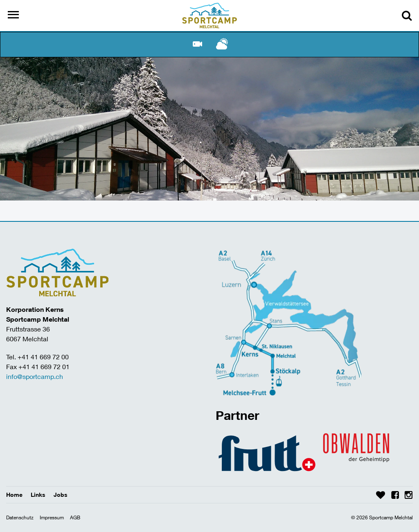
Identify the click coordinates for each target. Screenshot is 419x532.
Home (14, 495)
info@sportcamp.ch (35, 376)
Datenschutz (20, 517)
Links (38, 495)
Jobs (61, 495)
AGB (75, 517)
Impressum (52, 517)
